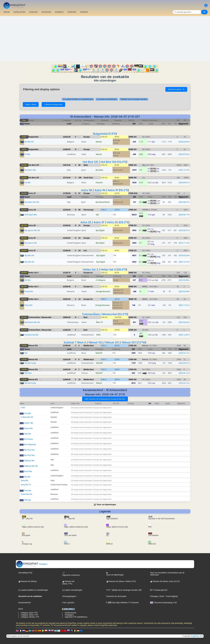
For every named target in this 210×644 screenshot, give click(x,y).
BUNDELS (59, 12)
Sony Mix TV (26, 485)
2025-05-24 (183, 255)
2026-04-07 (183, 363)
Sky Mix (27, 477)
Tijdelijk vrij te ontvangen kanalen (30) (124, 590)
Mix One (28, 373)
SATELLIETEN (19, 12)
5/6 (135, 178)
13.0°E (122, 162)
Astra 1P (113, 190)
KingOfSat (195, 636)
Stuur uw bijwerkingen (106, 505)
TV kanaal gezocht (159, 590)
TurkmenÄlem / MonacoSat (99, 314)
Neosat (99, 142)
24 (79, 251)
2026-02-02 (183, 322)
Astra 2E (86, 222)
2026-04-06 (183, 142)
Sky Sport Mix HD (32, 202)
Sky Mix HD (29, 255)
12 (79, 380)
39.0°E (122, 269)
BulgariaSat (100, 134)
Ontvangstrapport (69, 596)
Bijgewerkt (183, 124)
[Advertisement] (105, 38)
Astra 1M (87, 190)
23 (79, 238)
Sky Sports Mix (31, 243)
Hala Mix (27, 434)
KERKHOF (72, 12)
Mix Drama (28, 439)
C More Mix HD (27, 417)
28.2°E (124, 222)
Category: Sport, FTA (29, 613)
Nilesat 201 (112, 342)
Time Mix (28, 491)
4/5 (135, 317)
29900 (131, 165)
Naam (27, 124)
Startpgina (32, 564)
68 (79, 165)
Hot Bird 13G (109, 162)
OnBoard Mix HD (31, 466)
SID (134, 124)
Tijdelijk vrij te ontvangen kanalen (134, 99)
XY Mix (27, 154)
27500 (131, 193)
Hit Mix (28, 183)
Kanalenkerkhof (24, 603)
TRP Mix (27, 500)
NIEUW (7, 12)
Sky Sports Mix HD (32, 230)
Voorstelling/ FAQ (25, 573)
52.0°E (123, 314)
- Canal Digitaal (171, 596)
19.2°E (124, 190)
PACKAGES (46, 12)
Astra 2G (113, 222)
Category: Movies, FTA (30, 617)
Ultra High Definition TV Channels (122, 603)
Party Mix (29, 305)
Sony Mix (24, 481)
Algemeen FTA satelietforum (76, 617)
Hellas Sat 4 (108, 269)
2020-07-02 (183, 154)
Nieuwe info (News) (27, 581)
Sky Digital (100, 230)
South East (88, 178)
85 (79, 210)
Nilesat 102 (96, 342)
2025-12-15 (183, 170)
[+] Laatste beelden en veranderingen (78, 99)
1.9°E (113, 134)
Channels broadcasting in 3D (163, 603)
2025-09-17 (183, 215)
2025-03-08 (183, 280)
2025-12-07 (183, 335)
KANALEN (33, 12)
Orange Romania (103, 291)
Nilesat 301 (129, 342)
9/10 (136, 193)
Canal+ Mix (28, 423)
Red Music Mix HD (32, 322)
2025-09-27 (183, 230)
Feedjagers (69, 615)
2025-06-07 (183, 202)
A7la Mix (27, 413)
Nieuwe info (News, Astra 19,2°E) (165, 581)
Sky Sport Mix (30, 170)
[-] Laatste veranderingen (107, 99)
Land (69, 124)
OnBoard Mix (29, 461)
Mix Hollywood (30, 445)
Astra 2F (99, 222)
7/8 (135, 299)
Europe (87, 137)
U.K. (85, 251)
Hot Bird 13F (90, 162)
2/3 (135, 137)
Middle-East (89, 346)
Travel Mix (29, 291)
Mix (26, 353)
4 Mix (23, 408)
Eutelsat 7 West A (75, 342)
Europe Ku (88, 273)
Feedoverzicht (70, 613)
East (85, 317)
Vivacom (99, 183)
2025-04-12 (183, 353)
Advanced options (176, 89)
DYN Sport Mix (31, 215)
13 (79, 299)
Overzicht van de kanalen (116, 596)
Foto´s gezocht (68, 603)
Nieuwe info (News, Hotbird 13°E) (121, 581)
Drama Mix (28, 428)
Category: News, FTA (29, 615)
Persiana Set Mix (32, 335)
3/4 (135, 165)
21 (79, 225)
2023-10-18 (183, 262)
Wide (86, 165)
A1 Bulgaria (101, 280)
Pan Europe (89, 210)
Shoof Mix (28, 471)
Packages (154, 596)
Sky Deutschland (103, 202)
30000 (131, 137)
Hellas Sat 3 (90, 269)
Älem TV (99, 322)
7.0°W (141, 342)
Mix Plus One (29, 450)
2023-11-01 (183, 305)
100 (80, 178)
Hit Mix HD (29, 142)
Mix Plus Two (29, 455)
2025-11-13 (183, 243)
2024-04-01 (183, 183)
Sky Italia (99, 170)
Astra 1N (100, 190)
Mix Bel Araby (30, 363)
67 (79, 193)
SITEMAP (84, 12)
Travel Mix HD (26, 494)
